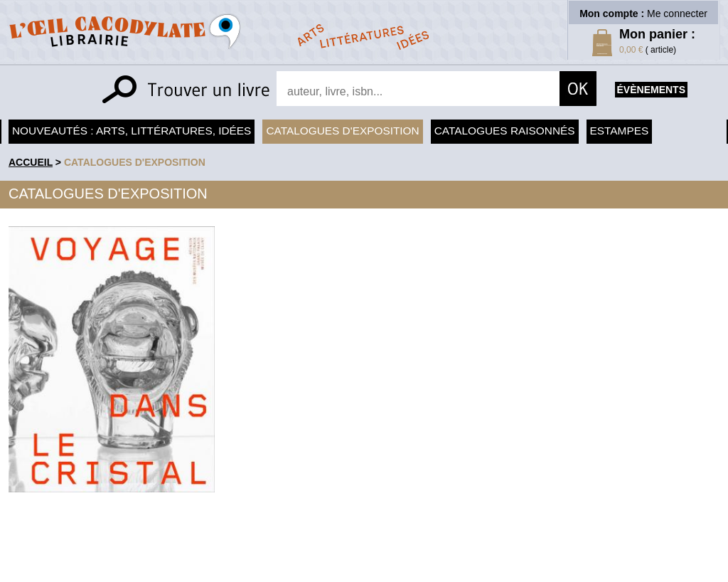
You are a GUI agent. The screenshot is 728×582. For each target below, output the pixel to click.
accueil (31, 162)
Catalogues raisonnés (505, 131)
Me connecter (677, 14)
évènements (651, 90)
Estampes (620, 131)
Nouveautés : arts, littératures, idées (132, 131)
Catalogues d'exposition (342, 131)
